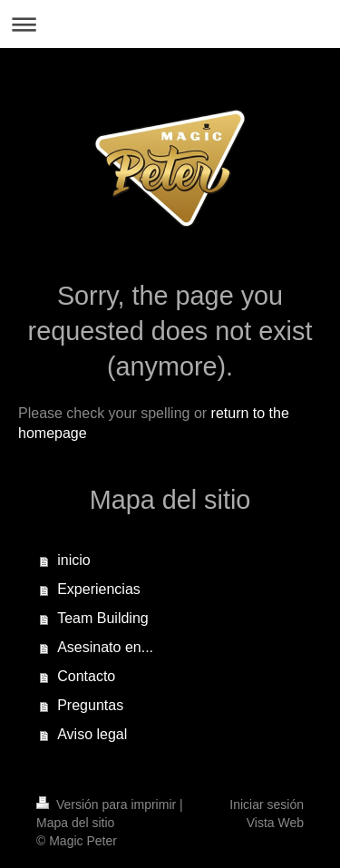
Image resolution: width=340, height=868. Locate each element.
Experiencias (99, 589)
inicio (73, 560)
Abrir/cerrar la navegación (170, 24)
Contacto (86, 676)
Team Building (103, 618)
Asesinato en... (105, 647)
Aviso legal (92, 734)
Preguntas (90, 705)
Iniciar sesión (267, 805)
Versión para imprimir (108, 805)
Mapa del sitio (75, 823)
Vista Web (275, 823)
